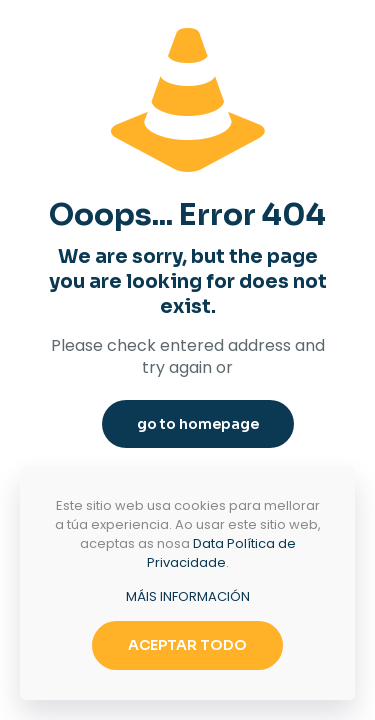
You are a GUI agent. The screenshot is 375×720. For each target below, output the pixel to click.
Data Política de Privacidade (221, 553)
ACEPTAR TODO (187, 645)
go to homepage (198, 424)
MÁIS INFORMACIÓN (188, 596)
